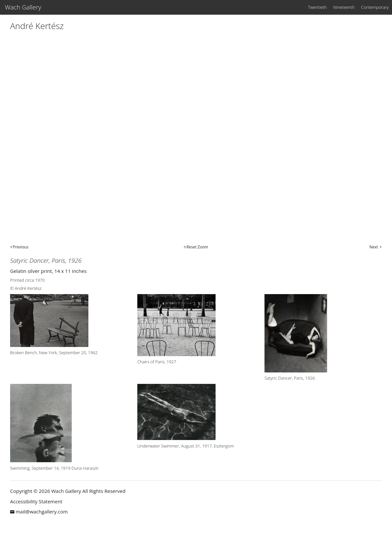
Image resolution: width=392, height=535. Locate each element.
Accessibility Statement (36, 501)
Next (374, 247)
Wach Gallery (23, 7)
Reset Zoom (197, 247)
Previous (21, 247)
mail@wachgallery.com (42, 511)
